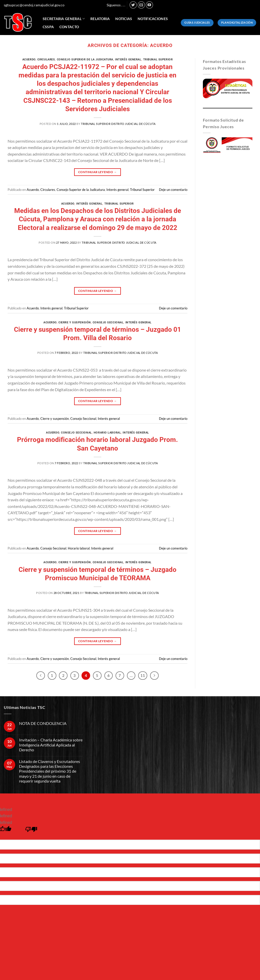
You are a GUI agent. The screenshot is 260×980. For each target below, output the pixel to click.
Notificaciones (153, 19)
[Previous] (41, 676)
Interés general (128, 60)
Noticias (124, 19)
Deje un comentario (173, 190)
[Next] (154, 676)
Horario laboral (107, 433)
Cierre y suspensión (75, 322)
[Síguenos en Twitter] (133, 5)
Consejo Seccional (108, 322)
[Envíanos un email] (141, 5)
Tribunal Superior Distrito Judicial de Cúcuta (118, 124)
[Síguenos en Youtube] (149, 5)
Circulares (46, 60)
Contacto (69, 27)
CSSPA (48, 27)
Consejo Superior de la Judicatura (85, 60)
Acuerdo (29, 60)
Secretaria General (64, 19)
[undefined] (31, 831)
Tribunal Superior (158, 60)
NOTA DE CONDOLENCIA (43, 723)
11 (143, 675)
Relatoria (100, 19)
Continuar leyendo (97, 172)
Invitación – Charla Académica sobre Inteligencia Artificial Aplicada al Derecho (51, 745)
